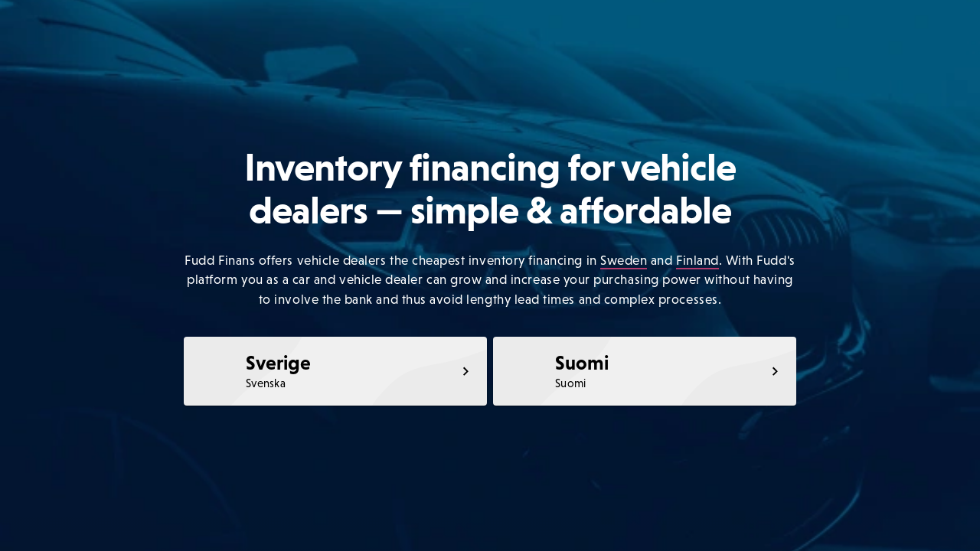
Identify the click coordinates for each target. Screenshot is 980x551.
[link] (335, 371)
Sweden (624, 261)
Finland (697, 261)
